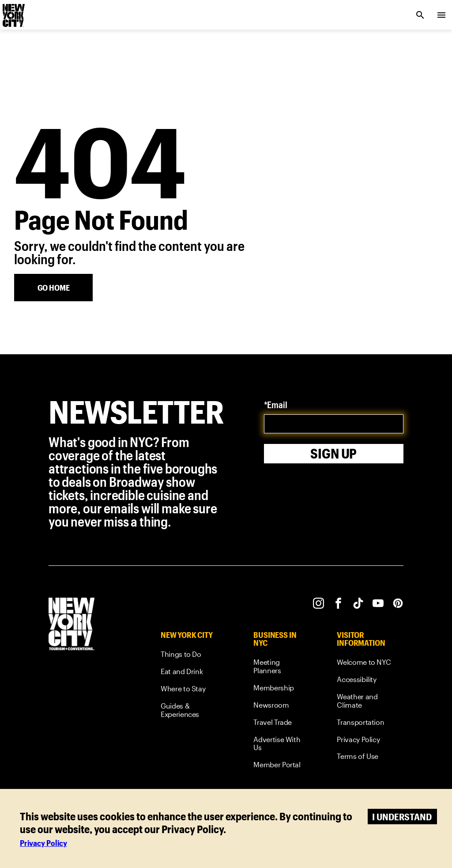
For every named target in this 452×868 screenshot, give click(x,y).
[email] (334, 424)
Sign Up (333, 453)
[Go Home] (53, 288)
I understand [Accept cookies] (402, 817)
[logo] (13, 12)
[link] (190, 656)
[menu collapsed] (441, 15)
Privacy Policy (43, 843)
